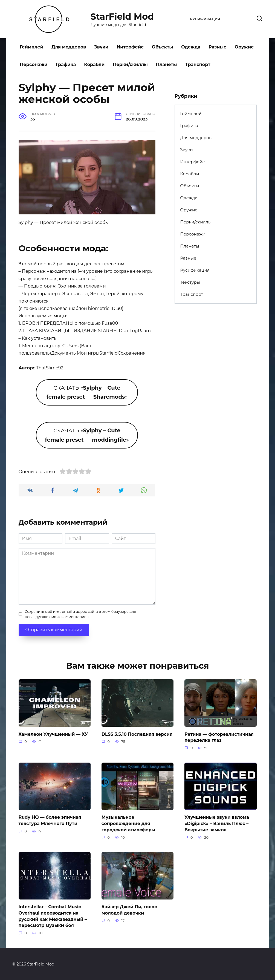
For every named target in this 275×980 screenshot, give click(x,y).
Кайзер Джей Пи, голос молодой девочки (129, 909)
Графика (66, 64)
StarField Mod (122, 17)
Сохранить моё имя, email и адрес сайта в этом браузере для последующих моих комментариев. (81, 614)
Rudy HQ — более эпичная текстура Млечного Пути (50, 820)
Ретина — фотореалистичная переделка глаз (219, 737)
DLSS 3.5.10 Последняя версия (137, 734)
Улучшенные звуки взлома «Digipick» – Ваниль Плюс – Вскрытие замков (217, 823)
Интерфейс (130, 47)
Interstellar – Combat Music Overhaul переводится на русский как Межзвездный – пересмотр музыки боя (53, 915)
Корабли (94, 64)
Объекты (163, 47)
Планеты (167, 64)
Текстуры (190, 282)
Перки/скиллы (130, 64)
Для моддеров (69, 47)
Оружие (244, 47)
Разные (217, 47)
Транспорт (198, 64)
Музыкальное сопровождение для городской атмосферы (128, 823)
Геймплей (32, 47)
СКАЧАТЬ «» (87, 392)
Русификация (205, 19)
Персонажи (34, 64)
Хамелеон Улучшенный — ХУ (53, 734)
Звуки (101, 47)
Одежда (191, 47)
